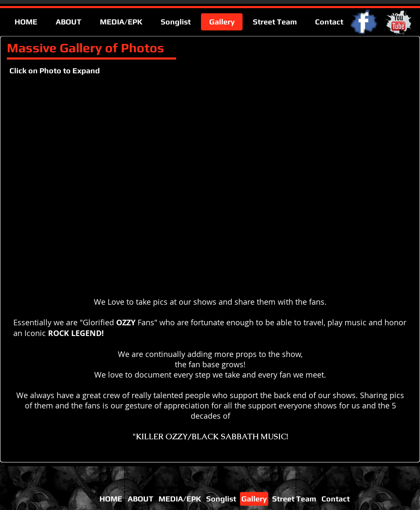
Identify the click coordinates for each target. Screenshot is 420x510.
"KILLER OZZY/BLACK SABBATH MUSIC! (210, 436)
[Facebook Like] (359, 454)
